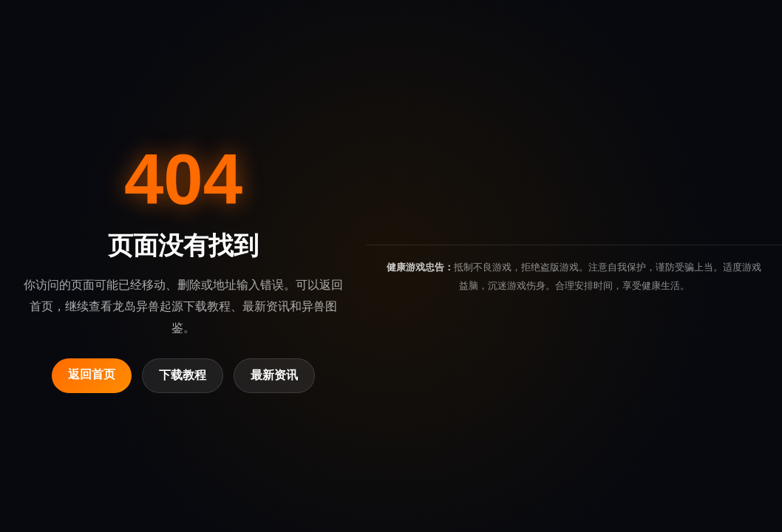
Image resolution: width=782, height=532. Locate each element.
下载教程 (183, 375)
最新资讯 (274, 375)
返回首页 (92, 374)
